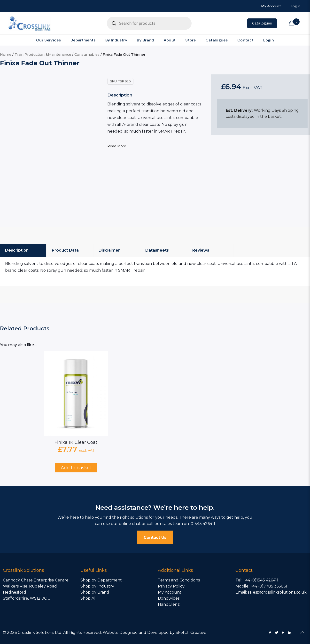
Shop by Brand (95, 592)
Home (6, 55)
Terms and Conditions (179, 580)
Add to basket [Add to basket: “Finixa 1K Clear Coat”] (76, 468)
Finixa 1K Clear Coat (76, 442)
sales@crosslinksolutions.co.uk (277, 592)
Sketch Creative (191, 632)
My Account (170, 592)
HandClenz (169, 604)
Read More (117, 146)
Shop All (89, 598)
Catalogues (262, 23)
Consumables (87, 55)
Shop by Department (101, 580)
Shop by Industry (97, 586)
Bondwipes (169, 598)
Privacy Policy (171, 586)
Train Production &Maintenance (43, 55)
